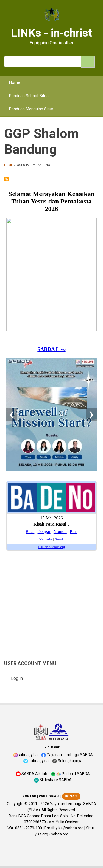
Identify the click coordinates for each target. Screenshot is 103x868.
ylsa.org (41, 834)
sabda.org (60, 834)
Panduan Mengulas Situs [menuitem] (31, 109)
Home (8, 165)
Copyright (15, 804)
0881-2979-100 (29, 828)
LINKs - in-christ (51, 33)
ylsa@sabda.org (70, 828)
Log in (17, 678)
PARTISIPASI (49, 796)
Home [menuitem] (15, 82)
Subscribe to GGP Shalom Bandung (6, 179)
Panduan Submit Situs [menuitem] (29, 96)
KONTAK (29, 796)
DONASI (71, 796)
